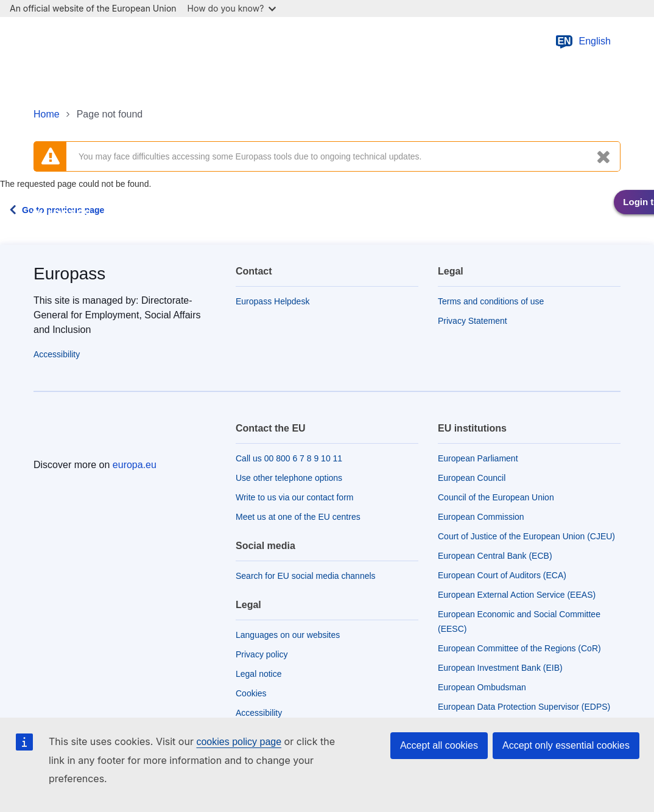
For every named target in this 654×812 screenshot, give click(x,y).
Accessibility (57, 354)
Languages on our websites (288, 635)
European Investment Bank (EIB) (500, 668)
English (583, 41)
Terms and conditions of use (491, 301)
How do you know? (232, 8)
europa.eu (135, 465)
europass (62, 213)
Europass (69, 274)
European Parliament (478, 458)
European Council (472, 478)
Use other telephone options (289, 478)
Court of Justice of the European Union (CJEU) (526, 536)
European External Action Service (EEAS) (517, 595)
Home (47, 114)
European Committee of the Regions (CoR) (519, 648)
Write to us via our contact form (294, 497)
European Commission (481, 517)
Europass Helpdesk (272, 301)
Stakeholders (523, 213)
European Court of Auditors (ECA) (502, 575)
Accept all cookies (439, 745)
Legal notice (259, 674)
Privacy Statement (473, 321)
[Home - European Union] (97, 41)
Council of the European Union (496, 497)
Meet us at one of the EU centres (298, 517)
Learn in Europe (242, 213)
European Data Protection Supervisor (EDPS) (524, 707)
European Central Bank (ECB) (495, 556)
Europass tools (149, 213)
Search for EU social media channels (306, 576)
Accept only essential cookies (566, 745)
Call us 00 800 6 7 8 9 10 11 (289, 458)
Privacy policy (262, 654)
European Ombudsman (482, 687)
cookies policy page (239, 742)
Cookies (251, 693)
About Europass (433, 213)
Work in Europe (337, 213)
